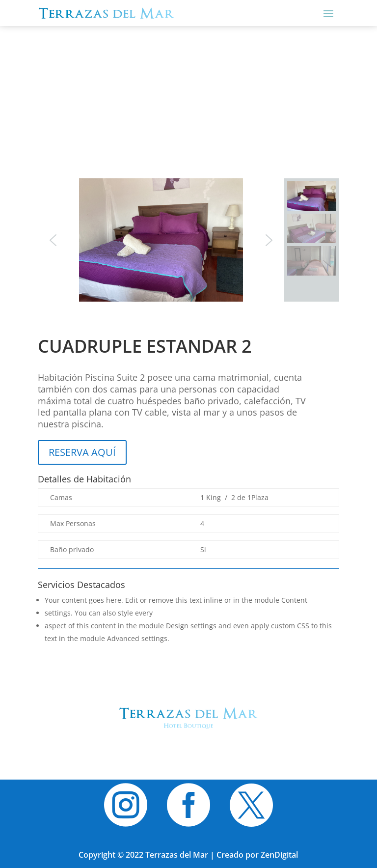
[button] (53, 240)
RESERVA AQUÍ (82, 452)
